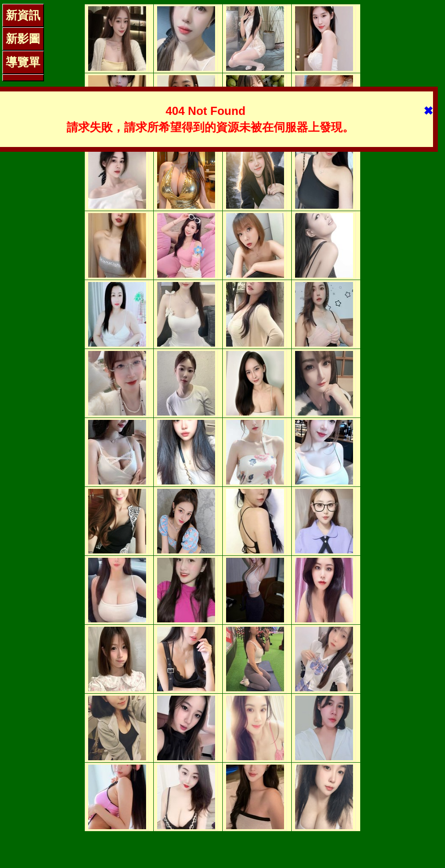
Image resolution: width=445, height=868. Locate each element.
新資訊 (23, 15)
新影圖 (23, 39)
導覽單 (23, 62)
